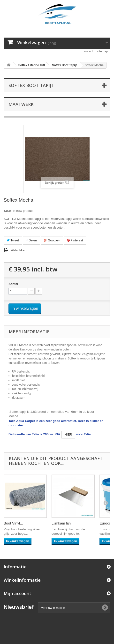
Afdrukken (19, 250)
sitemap (102, 51)
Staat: (8, 211)
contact (88, 51)
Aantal (13, 284)
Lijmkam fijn (61, 523)
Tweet (13, 240)
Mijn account (17, 593)
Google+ (52, 240)
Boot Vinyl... (13, 523)
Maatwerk (21, 104)
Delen (32, 240)
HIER (68, 434)
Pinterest (75, 240)
